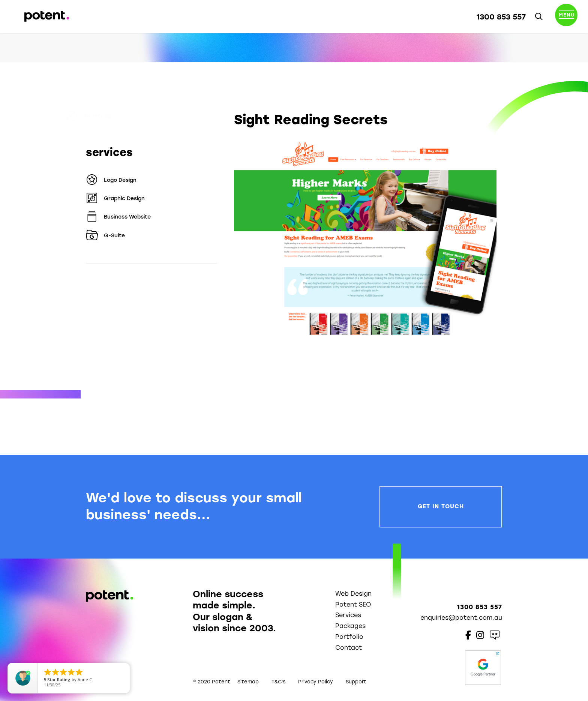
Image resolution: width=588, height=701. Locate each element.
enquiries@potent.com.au (461, 618)
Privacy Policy (316, 682)
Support (356, 682)
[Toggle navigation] (566, 16)
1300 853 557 (501, 17)
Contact (349, 648)
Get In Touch (441, 506)
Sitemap (248, 682)
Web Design (353, 594)
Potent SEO (353, 604)
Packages (350, 626)
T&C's (278, 682)
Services (348, 615)
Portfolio (109, 117)
